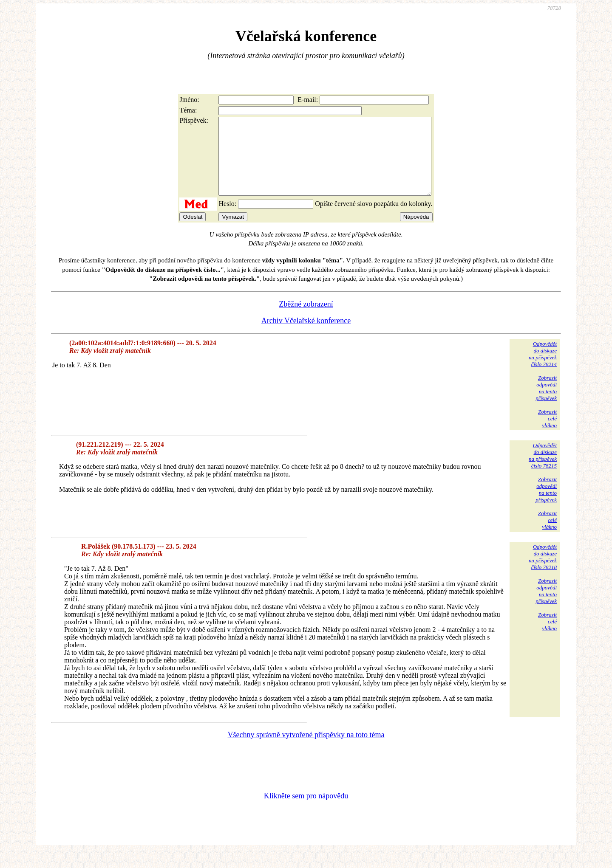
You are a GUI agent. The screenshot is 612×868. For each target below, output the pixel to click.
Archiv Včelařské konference (306, 336)
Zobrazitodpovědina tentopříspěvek (546, 403)
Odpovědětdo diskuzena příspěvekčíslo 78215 (543, 471)
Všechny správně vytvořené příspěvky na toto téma (306, 750)
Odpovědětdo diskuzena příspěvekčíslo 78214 (543, 369)
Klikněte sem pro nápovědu (306, 811)
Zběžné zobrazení (306, 319)
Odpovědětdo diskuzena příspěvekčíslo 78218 (543, 572)
